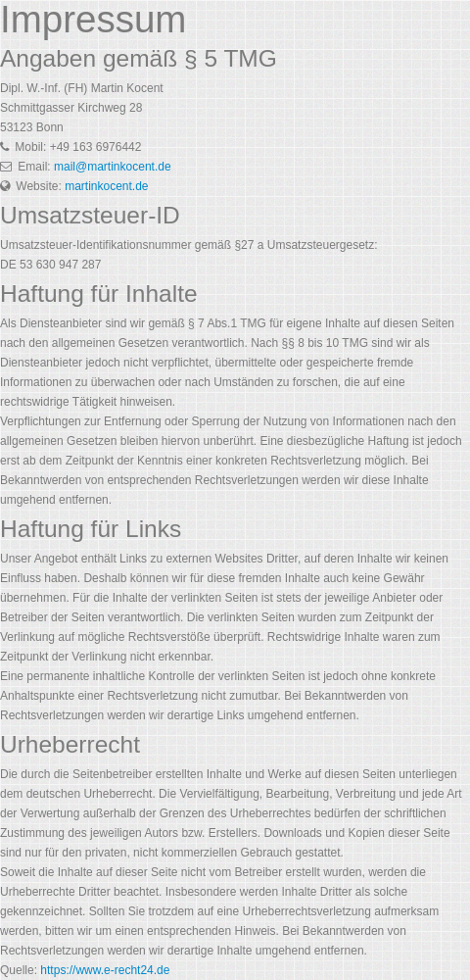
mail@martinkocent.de (113, 167)
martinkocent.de (106, 186)
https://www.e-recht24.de (105, 970)
